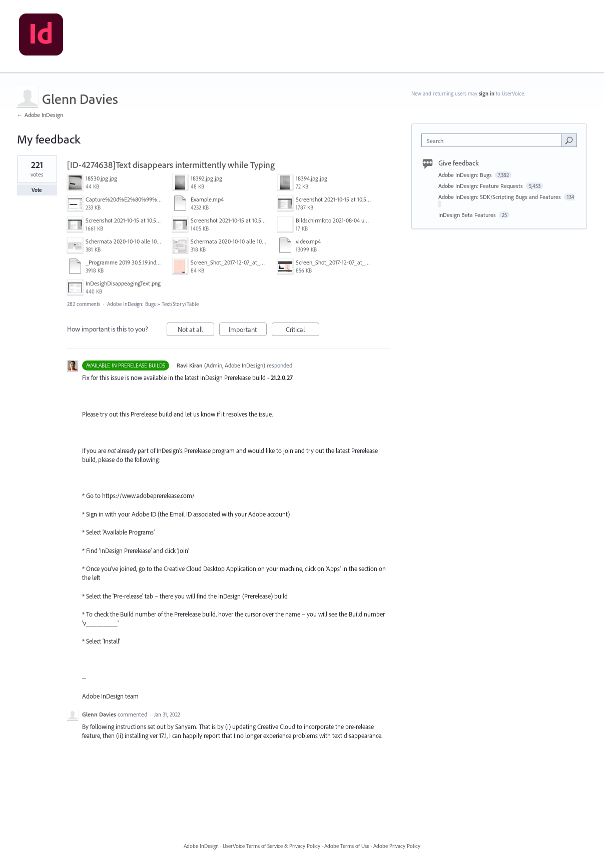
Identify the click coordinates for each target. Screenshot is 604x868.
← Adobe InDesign (40, 115)
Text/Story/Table (180, 304)
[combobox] (494, 140)
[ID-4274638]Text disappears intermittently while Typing (171, 165)
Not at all (196, 331)
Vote (37, 190)
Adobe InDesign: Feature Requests (481, 186)
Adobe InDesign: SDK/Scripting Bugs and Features (500, 197)
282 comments (84, 304)
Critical (303, 331)
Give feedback (459, 163)
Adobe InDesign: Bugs (131, 304)
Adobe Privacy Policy (397, 846)
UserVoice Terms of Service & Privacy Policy (271, 846)
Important (248, 331)
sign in (487, 93)
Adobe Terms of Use (347, 846)
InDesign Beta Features (468, 215)
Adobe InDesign (201, 846)
